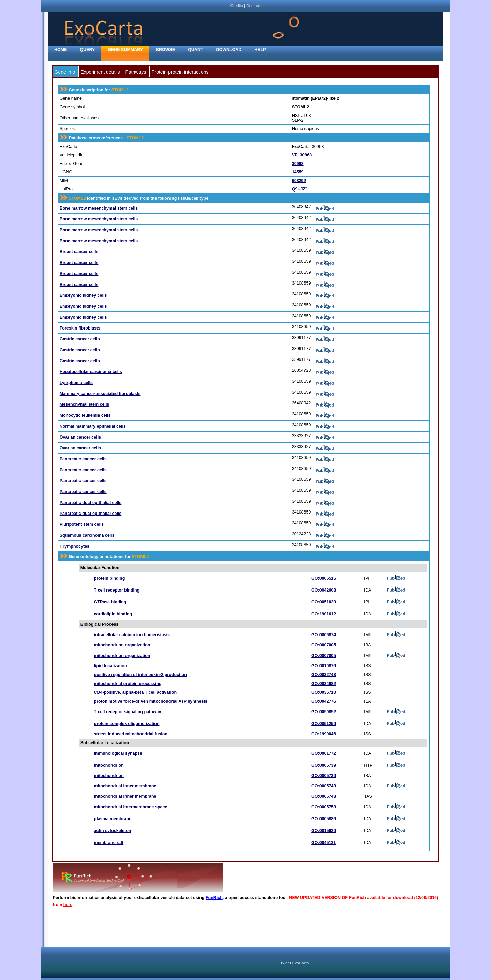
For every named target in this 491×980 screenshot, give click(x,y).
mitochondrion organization (122, 645)
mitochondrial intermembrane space (131, 807)
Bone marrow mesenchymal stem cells (99, 208)
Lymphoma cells (76, 383)
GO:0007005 (324, 645)
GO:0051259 (324, 724)
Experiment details (100, 72)
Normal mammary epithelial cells (93, 426)
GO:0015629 (324, 831)
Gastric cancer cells (80, 339)
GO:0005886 (324, 819)
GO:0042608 (324, 590)
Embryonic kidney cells (83, 295)
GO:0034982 (324, 684)
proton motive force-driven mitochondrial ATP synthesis (151, 701)
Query (87, 50)
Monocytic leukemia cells (85, 415)
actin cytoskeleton (113, 831)
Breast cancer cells (79, 252)
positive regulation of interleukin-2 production (140, 675)
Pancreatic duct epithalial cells (91, 503)
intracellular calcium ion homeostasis (132, 635)
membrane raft (109, 843)
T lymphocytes (75, 546)
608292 (299, 181)
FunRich (214, 898)
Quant (195, 50)
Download (229, 50)
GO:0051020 (324, 602)
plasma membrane (113, 819)
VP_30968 (302, 155)
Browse (165, 50)
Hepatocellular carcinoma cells (91, 372)
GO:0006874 (324, 635)
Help (260, 50)
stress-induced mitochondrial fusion (131, 734)
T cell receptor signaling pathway (128, 712)
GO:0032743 (324, 675)
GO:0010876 (324, 666)
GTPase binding (110, 602)
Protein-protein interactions (180, 72)
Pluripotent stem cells (82, 524)
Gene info (65, 72)
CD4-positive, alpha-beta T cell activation (136, 692)
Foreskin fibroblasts (80, 328)
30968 (298, 164)
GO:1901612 (324, 614)
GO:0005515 (324, 578)
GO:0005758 (324, 807)
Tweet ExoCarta (294, 963)
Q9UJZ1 (300, 189)
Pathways (136, 72)
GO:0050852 (324, 712)
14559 (298, 172)
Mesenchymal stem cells (85, 404)
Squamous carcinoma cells (87, 535)
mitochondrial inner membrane (125, 786)
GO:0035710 (324, 692)
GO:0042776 (324, 701)
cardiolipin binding (113, 614)
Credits (236, 6)
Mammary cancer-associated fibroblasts (100, 394)
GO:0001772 (324, 753)
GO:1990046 (324, 734)
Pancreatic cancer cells (83, 459)
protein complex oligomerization (127, 724)
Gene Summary (125, 50)
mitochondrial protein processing (128, 684)
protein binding (110, 578)
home (61, 50)
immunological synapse (118, 753)
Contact (253, 6)
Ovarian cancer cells (80, 437)
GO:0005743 (324, 786)
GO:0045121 (324, 843)
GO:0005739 (324, 765)
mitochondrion (109, 765)
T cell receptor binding (117, 590)
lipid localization (111, 666)
